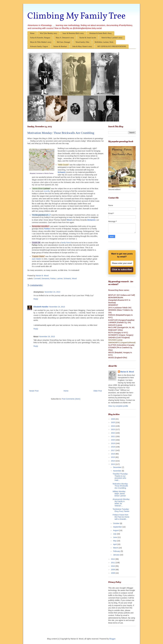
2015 (113, 457)
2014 (113, 461)
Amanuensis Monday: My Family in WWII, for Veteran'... (121, 502)
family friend (66, 243)
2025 (113, 422)
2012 (113, 559)
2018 (113, 447)
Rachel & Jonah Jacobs (88, 38)
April (115, 544)
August (116, 530)
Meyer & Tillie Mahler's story (41, 42)
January (117, 555)
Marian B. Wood (127, 372)
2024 (113, 426)
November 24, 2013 (52, 292)
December (117, 467)
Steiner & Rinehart (60, 46)
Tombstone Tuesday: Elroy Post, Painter (121, 510)
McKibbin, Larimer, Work (104, 42)
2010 (113, 566)
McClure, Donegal (63, 42)
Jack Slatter (36, 259)
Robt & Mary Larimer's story (112, 38)
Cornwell (37, 279)
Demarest (91, 220)
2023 (113, 429)
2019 (113, 443)
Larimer (60, 279)
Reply (36, 299)
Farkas (53, 279)
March (116, 548)
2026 (113, 419)
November (117, 471)
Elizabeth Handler (41, 307)
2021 (113, 436)
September (118, 527)
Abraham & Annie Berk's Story (100, 33)
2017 (113, 450)
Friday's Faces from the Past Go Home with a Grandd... (121, 517)
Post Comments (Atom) (71, 399)
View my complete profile (118, 406)
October (117, 523)
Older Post (98, 391)
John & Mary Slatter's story (82, 46)
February (117, 551)
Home (32, 33)
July (115, 534)
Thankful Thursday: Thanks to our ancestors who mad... (120, 477)
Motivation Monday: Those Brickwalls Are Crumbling (120, 486)
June (115, 537)
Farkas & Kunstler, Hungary (40, 38)
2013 (113, 464)
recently (47, 191)
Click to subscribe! (122, 270)
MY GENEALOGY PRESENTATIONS (112, 46)
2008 (113, 573)
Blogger (112, 639)
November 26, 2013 (47, 337)
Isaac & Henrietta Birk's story (73, 33)
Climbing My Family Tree (76, 16)
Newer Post (34, 391)
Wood (69, 220)
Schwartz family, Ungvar (39, 46)
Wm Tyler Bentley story (48, 33)
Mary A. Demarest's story (65, 38)
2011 (113, 563)
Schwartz (62, 172)
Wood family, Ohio (82, 42)
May (115, 541)
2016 (113, 454)
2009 (113, 570)
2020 (113, 440)
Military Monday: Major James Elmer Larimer (119, 494)
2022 (113, 433)
